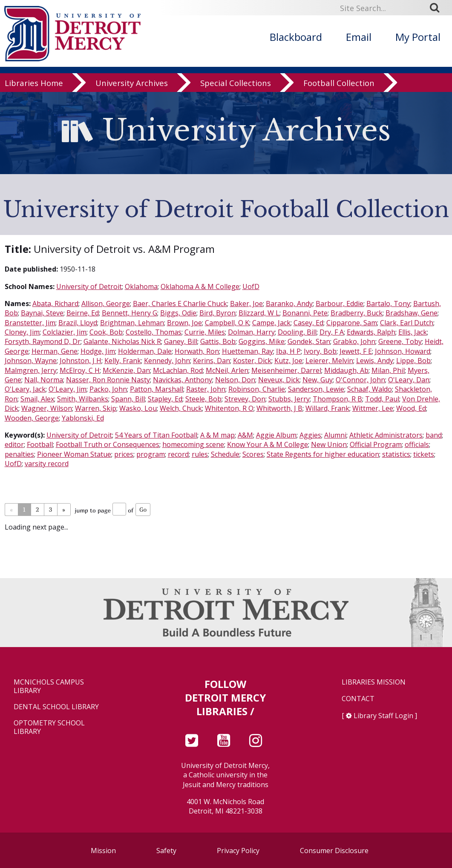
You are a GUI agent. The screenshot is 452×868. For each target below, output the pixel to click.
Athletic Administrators (386, 435)
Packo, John (108, 389)
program (151, 454)
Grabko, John (354, 341)
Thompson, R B (337, 399)
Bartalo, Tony (388, 304)
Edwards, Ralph (371, 332)
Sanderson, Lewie (316, 389)
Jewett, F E (356, 351)
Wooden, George (32, 418)
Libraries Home (34, 83)
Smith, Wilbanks (83, 399)
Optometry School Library (49, 727)
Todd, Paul (382, 399)
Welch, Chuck (181, 408)
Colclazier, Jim (65, 332)
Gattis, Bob (218, 341)
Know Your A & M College (268, 444)
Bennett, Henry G (130, 313)
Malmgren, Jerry (31, 370)
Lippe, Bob (413, 361)
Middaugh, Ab (346, 370)
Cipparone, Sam (352, 323)
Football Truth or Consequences (108, 444)
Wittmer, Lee (373, 408)
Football (40, 444)
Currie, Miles (205, 332)
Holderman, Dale (145, 351)
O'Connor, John (360, 380)
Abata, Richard (55, 304)
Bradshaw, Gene (412, 313)
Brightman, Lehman (132, 323)
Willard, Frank (327, 408)
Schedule (225, 454)
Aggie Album (276, 435)
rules (200, 454)
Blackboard (296, 37)
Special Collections (236, 83)
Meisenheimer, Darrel (286, 370)
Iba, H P (288, 351)
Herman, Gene (55, 351)
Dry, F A (332, 332)
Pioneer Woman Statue (74, 454)
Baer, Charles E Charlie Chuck (180, 304)
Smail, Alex (37, 399)
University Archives (132, 83)
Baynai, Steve (42, 313)
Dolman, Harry (251, 332)
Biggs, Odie (178, 313)
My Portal (418, 37)
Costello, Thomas (154, 332)
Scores (253, 454)
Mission (103, 851)
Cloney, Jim (22, 332)
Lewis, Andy (375, 361)
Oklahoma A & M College (200, 286)
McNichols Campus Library (49, 686)
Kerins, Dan (212, 361)
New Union (329, 444)
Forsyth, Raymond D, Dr (43, 341)
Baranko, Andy (289, 304)
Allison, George (106, 304)
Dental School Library (56, 707)
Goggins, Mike (262, 341)
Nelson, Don (235, 380)
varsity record (47, 464)
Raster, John (206, 389)
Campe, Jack (271, 323)
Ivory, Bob (320, 351)
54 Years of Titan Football (156, 435)
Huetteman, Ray (248, 351)
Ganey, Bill (181, 341)
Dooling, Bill (297, 332)
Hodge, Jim (98, 351)
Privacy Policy (238, 851)
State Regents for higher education (323, 454)
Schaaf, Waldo (370, 389)
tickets (424, 454)
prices (124, 454)
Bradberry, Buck (357, 313)
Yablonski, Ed (83, 418)
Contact (358, 699)
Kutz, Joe (288, 361)
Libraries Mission (374, 682)
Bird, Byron (217, 313)
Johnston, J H (81, 361)
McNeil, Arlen (227, 370)
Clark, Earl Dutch (407, 323)
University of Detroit (89, 286)
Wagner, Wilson (47, 408)
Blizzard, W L (259, 313)
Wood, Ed (411, 408)
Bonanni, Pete (305, 313)
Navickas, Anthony (183, 380)
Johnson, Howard (403, 351)
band (434, 435)
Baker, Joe (246, 304)
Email (359, 37)
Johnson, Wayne (31, 361)
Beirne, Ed (83, 313)
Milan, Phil (388, 370)
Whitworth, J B (279, 408)
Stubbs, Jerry (289, 399)
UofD (251, 286)
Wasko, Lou (138, 408)
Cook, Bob (106, 332)
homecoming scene (193, 444)
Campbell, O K (227, 323)
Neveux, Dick (279, 380)
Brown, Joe (184, 323)
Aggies (310, 435)
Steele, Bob (203, 399)
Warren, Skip (96, 408)
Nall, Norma (44, 380)
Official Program (376, 444)
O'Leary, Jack (25, 389)
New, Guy (318, 380)
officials (417, 444)
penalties (19, 454)
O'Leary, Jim (68, 389)
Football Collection (339, 83)
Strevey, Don (245, 399)
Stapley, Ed (165, 399)
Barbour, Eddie (340, 304)
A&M (245, 435)
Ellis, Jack (413, 332)
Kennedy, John (167, 361)
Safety (166, 851)
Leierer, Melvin (329, 361)
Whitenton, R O (229, 408)
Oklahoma (141, 286)
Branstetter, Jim (30, 323)
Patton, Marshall (157, 389)
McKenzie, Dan (126, 370)
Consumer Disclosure (334, 851)
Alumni (335, 435)
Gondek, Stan (309, 341)
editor (14, 444)
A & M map (217, 435)
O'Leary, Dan (409, 380)
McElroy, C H (80, 370)
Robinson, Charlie (257, 389)
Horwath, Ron (197, 351)
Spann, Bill (128, 399)
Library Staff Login (383, 716)
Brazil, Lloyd (78, 323)
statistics (396, 454)
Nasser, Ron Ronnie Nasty (108, 380)
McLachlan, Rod (178, 370)
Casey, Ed (308, 323)
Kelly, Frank (123, 361)
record (178, 454)
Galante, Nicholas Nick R (122, 341)
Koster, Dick (252, 361)
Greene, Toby (400, 341)
